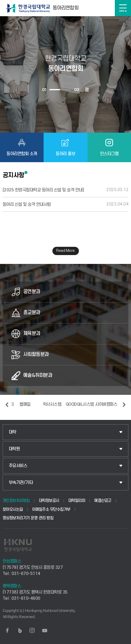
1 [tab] (55, 90)
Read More (65, 251)
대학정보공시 (49, 501)
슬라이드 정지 (87, 90)
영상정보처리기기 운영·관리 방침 (28, 518)
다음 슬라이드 (124, 405)
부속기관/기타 (21, 483)
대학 (13, 432)
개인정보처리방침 (16, 501)
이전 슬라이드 (7, 405)
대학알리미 (77, 501)
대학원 (14, 449)
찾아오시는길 (13, 509)
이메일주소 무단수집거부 (51, 509)
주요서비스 (18, 466)
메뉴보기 (123, 8)
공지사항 (14, 175)
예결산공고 (103, 501)
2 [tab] (65, 90)
